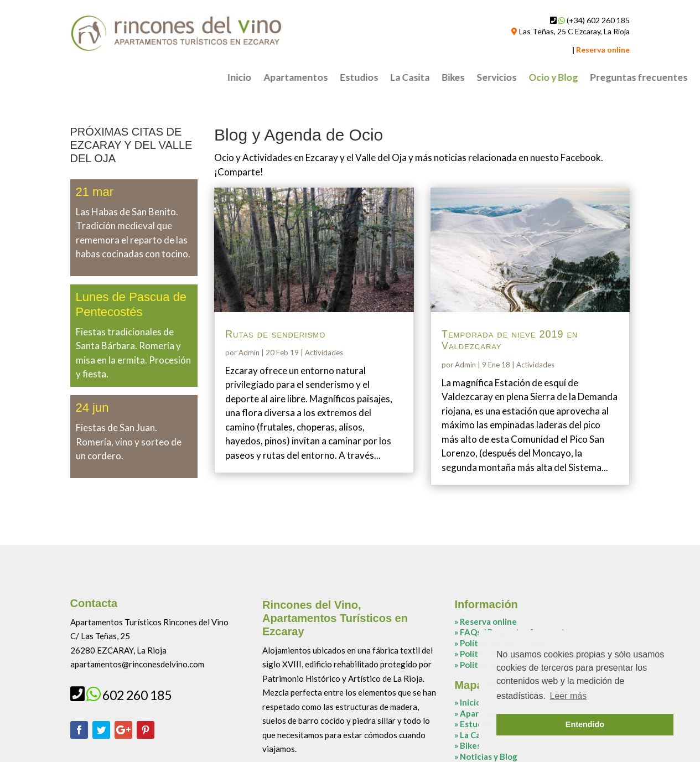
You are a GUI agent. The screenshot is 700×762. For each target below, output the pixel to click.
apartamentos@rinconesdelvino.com (137, 664)
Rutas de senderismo (275, 334)
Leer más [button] (569, 696)
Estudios (534, 78)
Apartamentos (470, 78)
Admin (249, 353)
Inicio (414, 78)
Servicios (671, 78)
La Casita (585, 78)
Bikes (628, 78)
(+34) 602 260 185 (598, 20)
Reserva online (488, 621)
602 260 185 (137, 695)
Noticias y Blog (489, 756)
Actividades (324, 353)
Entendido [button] (585, 724)
